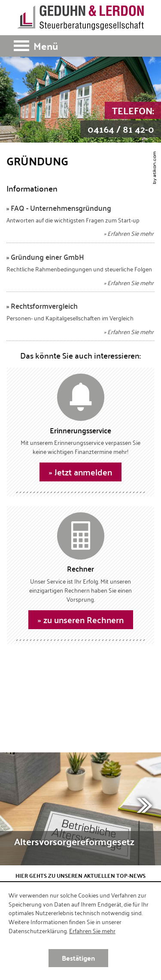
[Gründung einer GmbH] (80, 272)
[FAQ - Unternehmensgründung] (80, 223)
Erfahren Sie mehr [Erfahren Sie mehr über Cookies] (92, 931)
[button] (80, 46)
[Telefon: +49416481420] (121, 120)
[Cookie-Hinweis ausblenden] (78, 958)
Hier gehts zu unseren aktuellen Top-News (80, 876)
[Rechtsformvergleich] (80, 321)
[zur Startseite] (80, 18)
